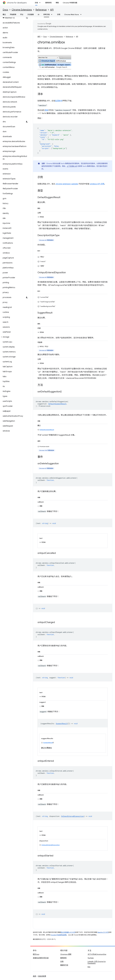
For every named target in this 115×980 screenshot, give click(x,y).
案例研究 (48, 3)
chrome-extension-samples (67, 184)
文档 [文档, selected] (36, 3)
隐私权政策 (42, 976)
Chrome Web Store (72, 14)
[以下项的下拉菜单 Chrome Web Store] (82, 14)
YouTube (91, 958)
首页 (39, 37)
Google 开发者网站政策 (59, 935)
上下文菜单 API (72, 166)
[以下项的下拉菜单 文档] (41, 3)
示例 (59, 14)
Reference (41, 10)
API (52, 10)
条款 (34, 976)
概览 (4, 14)
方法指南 (31, 14)
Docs (5, 10)
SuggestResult (48, 743)
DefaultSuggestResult (47, 430)
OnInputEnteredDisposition (51, 845)
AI (39, 14)
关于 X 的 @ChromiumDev (97, 954)
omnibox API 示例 (97, 184)
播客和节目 (64, 965)
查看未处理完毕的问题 (41, 958)
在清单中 (59, 101)
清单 (46, 110)
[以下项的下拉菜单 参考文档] (52, 14)
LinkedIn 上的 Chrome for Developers (97, 962)
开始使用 (13, 14)
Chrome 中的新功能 (70, 3)
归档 (62, 961)
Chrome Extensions (22, 10)
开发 (22, 14)
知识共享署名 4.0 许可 (68, 932)
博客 (57, 3)
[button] (15, 337)
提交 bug (36, 954)
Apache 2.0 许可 (103, 932)
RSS (89, 967)
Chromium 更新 (66, 954)
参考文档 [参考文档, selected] (46, 14)
